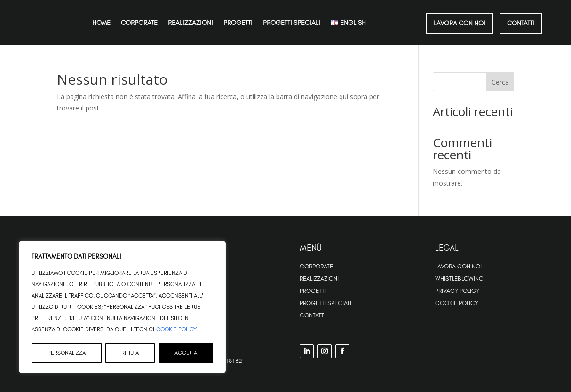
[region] (122, 307)
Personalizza (67, 353)
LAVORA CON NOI (460, 23)
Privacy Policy (457, 290)
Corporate (139, 23)
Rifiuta (130, 353)
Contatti (313, 315)
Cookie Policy (176, 329)
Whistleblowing (459, 278)
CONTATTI (521, 23)
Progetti (238, 23)
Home (101, 23)
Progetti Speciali (325, 303)
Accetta (186, 353)
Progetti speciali (292, 23)
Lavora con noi (458, 266)
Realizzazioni (190, 23)
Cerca (500, 82)
